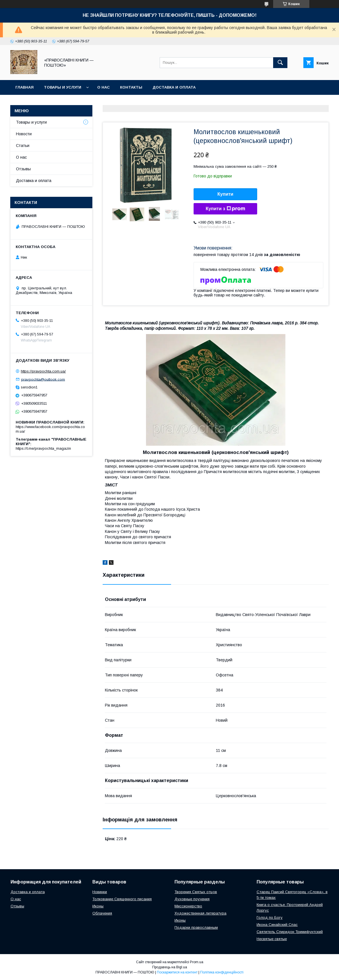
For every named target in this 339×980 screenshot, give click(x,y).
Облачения (102, 913)
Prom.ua (197, 962)
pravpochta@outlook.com (43, 379)
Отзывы (23, 169)
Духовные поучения (192, 899)
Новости (24, 134)
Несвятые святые (272, 939)
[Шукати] (280, 63)
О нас (103, 87)
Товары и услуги (63, 87)
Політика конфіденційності (222, 972)
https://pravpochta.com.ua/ (43, 371)
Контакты (131, 87)
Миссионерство (188, 906)
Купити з (225, 209)
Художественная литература (200, 913)
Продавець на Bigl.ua (170, 967)
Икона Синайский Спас (277, 925)
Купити (226, 194)
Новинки (100, 892)
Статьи (23, 146)
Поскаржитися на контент (177, 972)
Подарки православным (196, 927)
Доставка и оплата (174, 87)
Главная (25, 87)
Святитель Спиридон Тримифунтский (290, 932)
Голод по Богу (270, 917)
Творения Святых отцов (196, 892)
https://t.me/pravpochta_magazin (43, 448)
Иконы (98, 906)
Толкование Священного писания (122, 899)
